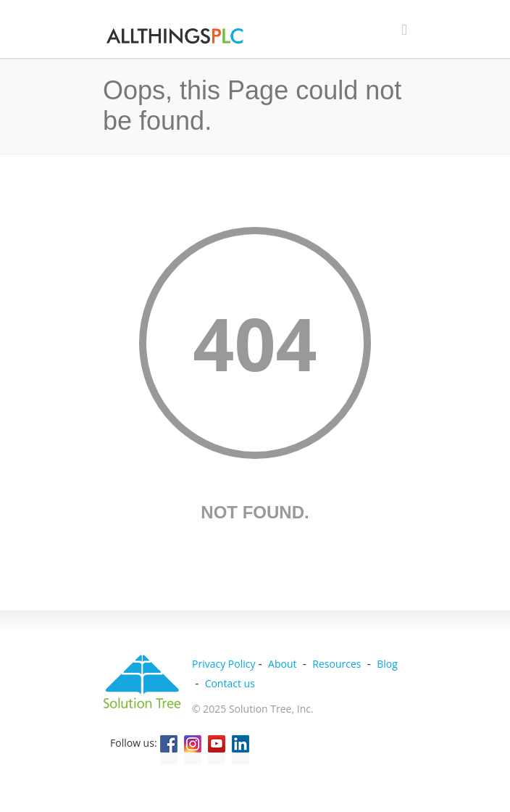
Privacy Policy (223, 664)
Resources (336, 664)
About (282, 664)
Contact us (230, 683)
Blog (387, 664)
